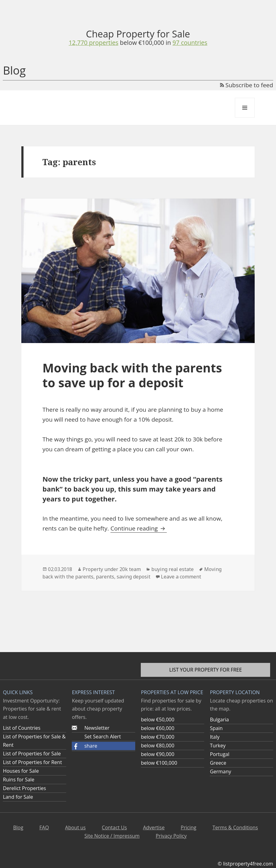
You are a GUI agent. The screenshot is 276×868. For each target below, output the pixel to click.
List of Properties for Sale (32, 754)
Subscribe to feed (247, 85)
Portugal (220, 754)
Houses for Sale (21, 771)
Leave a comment (181, 577)
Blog (14, 70)
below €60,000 (157, 728)
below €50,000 (157, 720)
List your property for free (206, 670)
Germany (220, 771)
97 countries (190, 43)
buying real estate (172, 569)
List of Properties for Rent (32, 762)
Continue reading (139, 528)
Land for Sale (18, 797)
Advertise (154, 827)
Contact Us (114, 827)
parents (105, 577)
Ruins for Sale (19, 780)
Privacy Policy (171, 836)
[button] (103, 746)
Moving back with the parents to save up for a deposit (132, 375)
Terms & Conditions (235, 827)
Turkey (218, 746)
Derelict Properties (24, 788)
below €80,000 (157, 746)
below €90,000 (157, 754)
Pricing (188, 827)
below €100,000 (159, 763)
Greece (218, 763)
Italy (215, 737)
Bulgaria (219, 720)
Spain (216, 728)
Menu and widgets (245, 117)
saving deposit (134, 577)
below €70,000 (157, 737)
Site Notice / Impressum (112, 836)
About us (75, 827)
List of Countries (22, 728)
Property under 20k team (112, 569)
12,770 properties (94, 43)
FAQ (44, 827)
